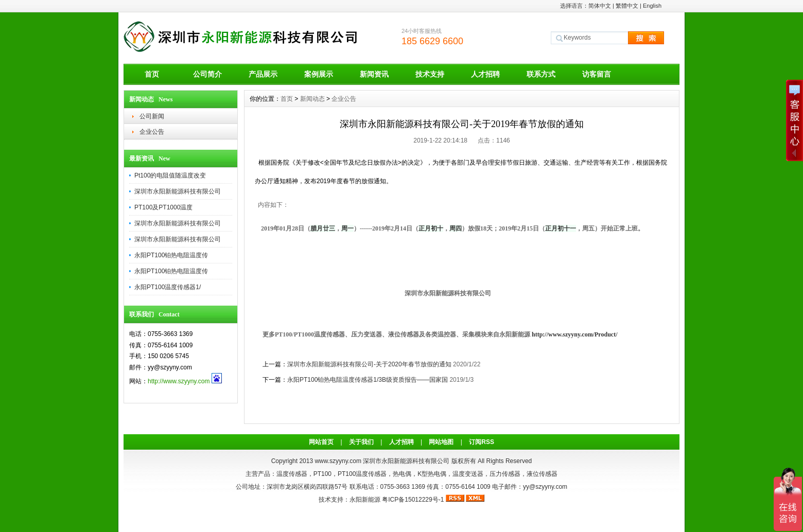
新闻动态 (312, 99)
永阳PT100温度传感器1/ (168, 287)
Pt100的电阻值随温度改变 (170, 175)
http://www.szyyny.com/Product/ (574, 334)
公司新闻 (152, 116)
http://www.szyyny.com (179, 381)
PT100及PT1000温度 (163, 207)
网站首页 (321, 442)
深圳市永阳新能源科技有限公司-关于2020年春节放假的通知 (369, 364)
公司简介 (207, 74)
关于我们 (361, 442)
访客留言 (597, 74)
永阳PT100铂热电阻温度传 (171, 255)
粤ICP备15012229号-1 (413, 500)
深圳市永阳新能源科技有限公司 (178, 191)
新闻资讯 (374, 74)
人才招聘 (485, 74)
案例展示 (319, 74)
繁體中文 (627, 6)
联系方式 (541, 74)
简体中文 (600, 6)
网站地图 (441, 442)
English (652, 6)
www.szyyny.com (338, 461)
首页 (152, 74)
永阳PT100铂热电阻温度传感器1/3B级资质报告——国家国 (368, 380)
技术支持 (430, 74)
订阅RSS (482, 442)
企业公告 (152, 132)
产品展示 (263, 74)
